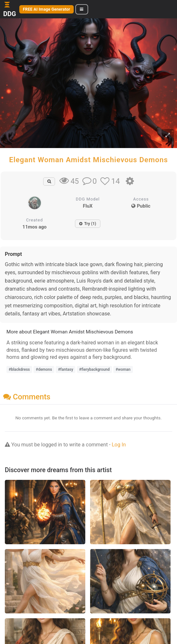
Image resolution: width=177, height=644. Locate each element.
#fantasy (65, 369)
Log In (119, 445)
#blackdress (19, 369)
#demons (44, 369)
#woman (123, 369)
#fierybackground (94, 369)
